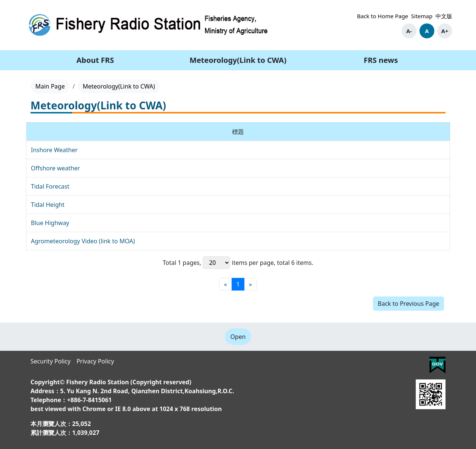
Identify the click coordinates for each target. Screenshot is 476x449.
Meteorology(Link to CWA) (238, 60)
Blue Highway (50, 223)
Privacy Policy (95, 361)
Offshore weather (55, 168)
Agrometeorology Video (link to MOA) (83, 241)
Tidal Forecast (50, 186)
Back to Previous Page (409, 304)
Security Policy (51, 361)
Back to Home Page (382, 16)
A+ (445, 31)
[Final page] (251, 284)
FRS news (381, 60)
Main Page (50, 86)
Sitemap (422, 16)
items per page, (239, 263)
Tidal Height (48, 205)
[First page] (225, 284)
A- (409, 31)
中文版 (444, 16)
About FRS (95, 60)
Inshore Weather (54, 150)
